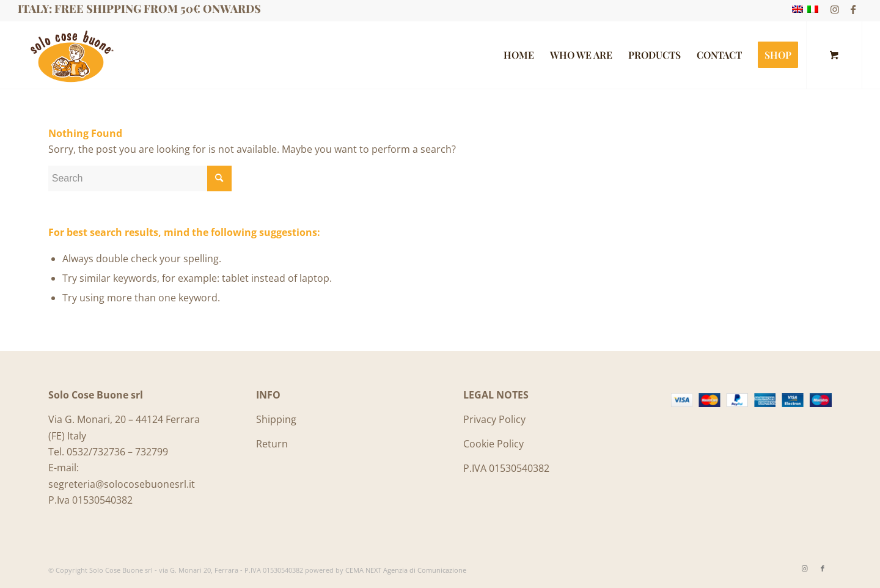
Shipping (276, 419)
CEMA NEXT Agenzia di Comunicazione (406, 570)
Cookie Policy (493, 444)
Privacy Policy (494, 419)
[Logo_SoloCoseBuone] (71, 55)
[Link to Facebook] (853, 9)
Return (272, 444)
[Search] (140, 178)
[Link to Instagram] (834, 9)
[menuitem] (519, 55)
